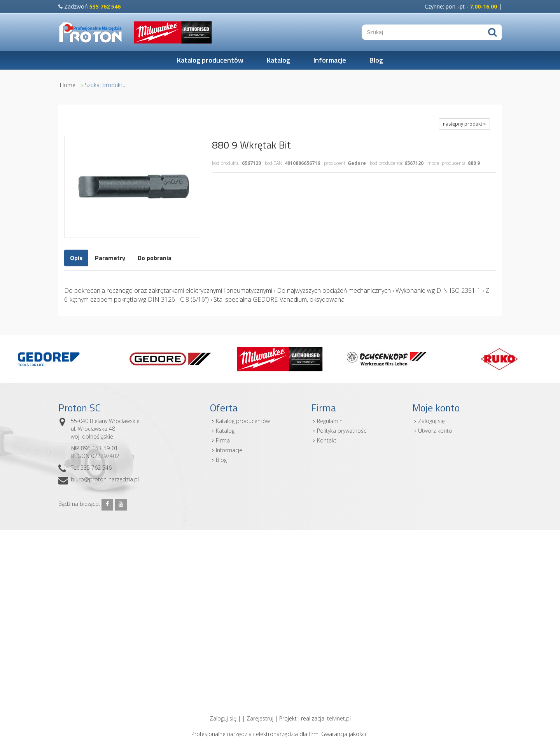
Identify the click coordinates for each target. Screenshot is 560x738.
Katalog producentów (210, 60)
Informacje (330, 60)
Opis (76, 258)
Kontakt (327, 440)
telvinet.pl (339, 718)
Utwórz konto (435, 431)
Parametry (110, 258)
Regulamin (330, 421)
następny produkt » (464, 124)
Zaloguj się (431, 421)
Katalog (278, 60)
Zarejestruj (260, 718)
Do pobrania (155, 258)
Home (68, 85)
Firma (223, 440)
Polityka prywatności (342, 431)
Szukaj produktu (105, 85)
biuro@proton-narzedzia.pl (105, 479)
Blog (376, 60)
